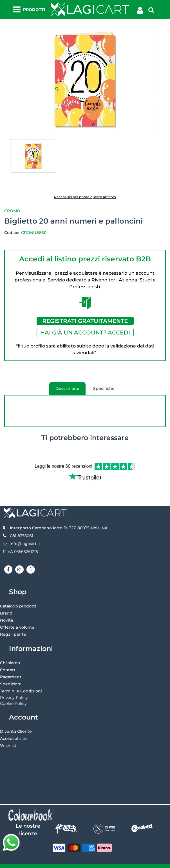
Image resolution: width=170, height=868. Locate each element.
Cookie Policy (13, 695)
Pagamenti (11, 668)
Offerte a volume (17, 618)
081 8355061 (22, 527)
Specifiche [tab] (104, 388)
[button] (85, 80)
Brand (6, 604)
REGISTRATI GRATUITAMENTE (85, 321)
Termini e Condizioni (21, 682)
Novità (6, 611)
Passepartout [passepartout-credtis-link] (109, 862)
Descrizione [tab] (64, 390)
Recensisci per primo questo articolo (85, 197)
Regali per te (13, 626)
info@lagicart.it (25, 535)
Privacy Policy (14, 689)
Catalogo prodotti (18, 597)
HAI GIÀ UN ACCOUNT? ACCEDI (85, 333)
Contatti (8, 661)
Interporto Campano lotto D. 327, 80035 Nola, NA (59, 519)
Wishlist (8, 737)
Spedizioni (11, 675)
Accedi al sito (13, 730)
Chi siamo (10, 654)
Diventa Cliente (16, 723)
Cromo (12, 211)
